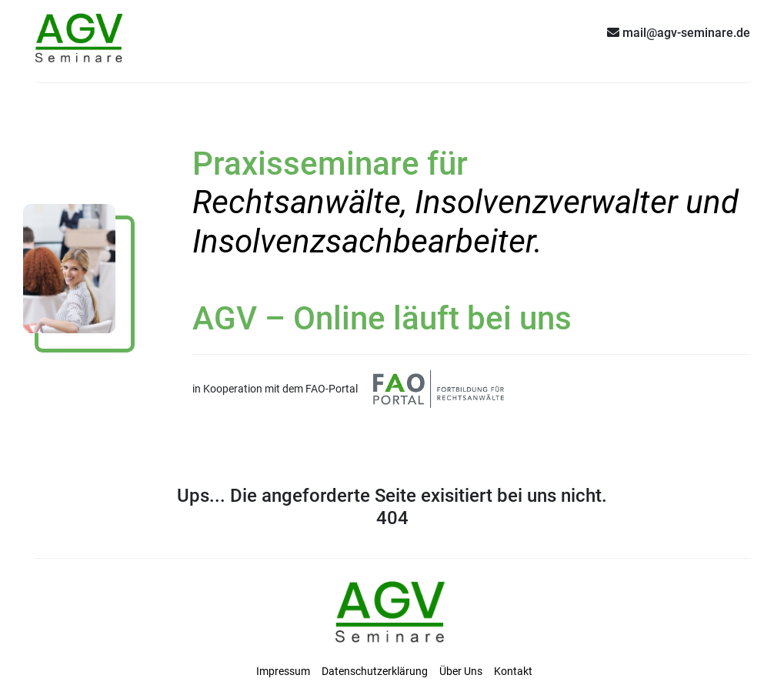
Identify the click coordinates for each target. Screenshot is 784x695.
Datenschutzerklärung (375, 671)
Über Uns (461, 671)
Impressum (283, 671)
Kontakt (513, 671)
